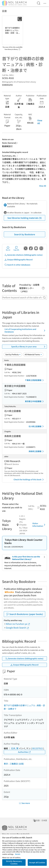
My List (8, 248)
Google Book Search (18, 628)
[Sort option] (13, 354)
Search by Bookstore (25, 234)
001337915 (37, 748)
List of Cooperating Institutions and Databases (25, 330)
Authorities (24, 752)
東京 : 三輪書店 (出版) (14, 764)
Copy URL (16, 248)
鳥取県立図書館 (37, 451)
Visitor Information (39, 525)
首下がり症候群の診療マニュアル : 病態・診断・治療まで (24, 707)
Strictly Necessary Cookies (14, 862)
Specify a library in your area (29, 347)
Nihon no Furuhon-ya (18, 624)
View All (40, 122)
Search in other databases (17, 265)
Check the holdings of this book (29, 480)
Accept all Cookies (37, 862)
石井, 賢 (15, 748)
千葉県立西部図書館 (35, 380)
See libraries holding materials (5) (25, 218)
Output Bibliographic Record (18, 260)
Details (18, 854)
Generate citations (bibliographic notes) (23, 255)
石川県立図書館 (37, 426)
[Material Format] (33, 354)
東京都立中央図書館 (35, 401)
